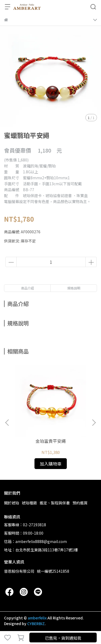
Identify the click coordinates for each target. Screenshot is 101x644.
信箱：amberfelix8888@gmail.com (35, 541)
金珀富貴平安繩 (51, 441)
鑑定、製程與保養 (55, 503)
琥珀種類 (29, 503)
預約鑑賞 (80, 503)
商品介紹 (27, 288)
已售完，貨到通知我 (63, 638)
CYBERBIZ (36, 623)
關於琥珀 (12, 503)
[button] (94, 423)
